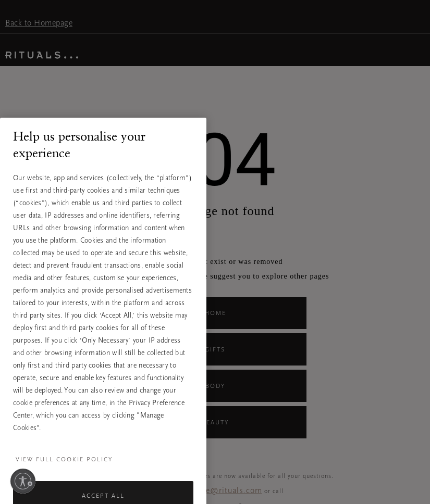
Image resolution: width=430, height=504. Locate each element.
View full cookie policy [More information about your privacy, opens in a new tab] (64, 468)
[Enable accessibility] (23, 481)
